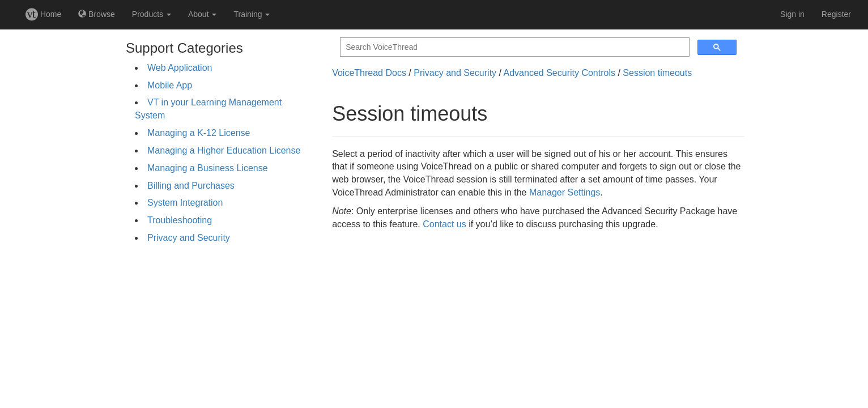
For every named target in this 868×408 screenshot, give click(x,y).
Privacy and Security (189, 238)
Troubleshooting (180, 220)
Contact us (444, 224)
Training (252, 14)
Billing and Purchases (191, 186)
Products (152, 14)
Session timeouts (657, 73)
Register (836, 14)
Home (43, 14)
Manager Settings (565, 192)
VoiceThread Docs (369, 73)
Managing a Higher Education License (224, 150)
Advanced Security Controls (559, 73)
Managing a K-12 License (199, 133)
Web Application (180, 68)
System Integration (185, 203)
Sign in (792, 14)
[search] (514, 47)
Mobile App (170, 85)
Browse (97, 14)
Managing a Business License (208, 168)
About (202, 14)
